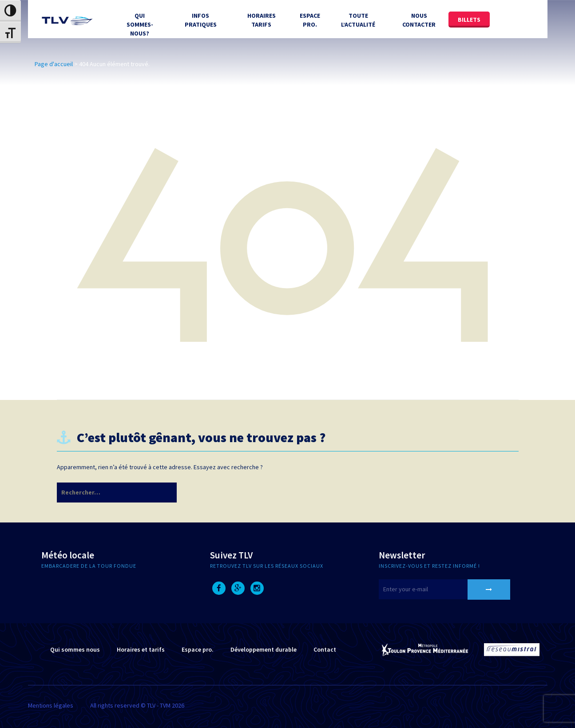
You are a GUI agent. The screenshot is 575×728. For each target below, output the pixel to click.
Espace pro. (198, 649)
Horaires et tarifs (141, 649)
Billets (469, 20)
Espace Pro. (310, 20)
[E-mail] (434, 589)
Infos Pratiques (201, 20)
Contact (325, 649)
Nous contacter (419, 20)
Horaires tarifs (262, 20)
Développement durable (264, 649)
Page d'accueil (54, 64)
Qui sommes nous (75, 649)
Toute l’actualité (358, 20)
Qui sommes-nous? (140, 24)
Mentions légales (51, 705)
